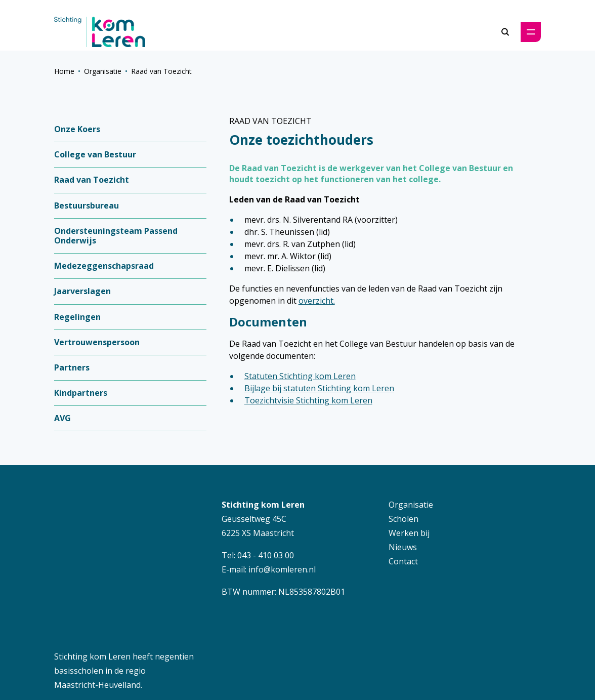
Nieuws (403, 547)
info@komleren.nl (282, 569)
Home (64, 71)
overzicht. (317, 301)
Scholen (403, 519)
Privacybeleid (311, 658)
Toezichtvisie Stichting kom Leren (308, 400)
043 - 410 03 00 (266, 555)
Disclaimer (369, 658)
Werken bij (409, 533)
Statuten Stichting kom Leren (300, 376)
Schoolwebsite (199, 658)
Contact (403, 561)
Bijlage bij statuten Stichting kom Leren (319, 388)
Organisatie (103, 71)
